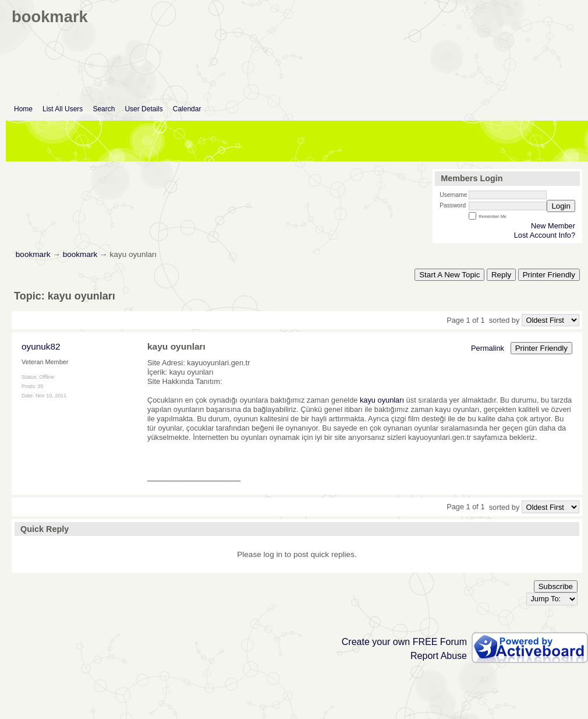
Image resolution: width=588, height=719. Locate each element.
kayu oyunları (382, 400)
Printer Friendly (549, 275)
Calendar (187, 109)
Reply (501, 275)
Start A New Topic (449, 275)
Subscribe (556, 586)
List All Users (63, 109)
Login (561, 206)
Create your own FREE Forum (404, 642)
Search (104, 109)
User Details (144, 109)
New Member (553, 226)
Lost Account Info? (545, 235)
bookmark (33, 254)
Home (23, 109)
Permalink (488, 348)
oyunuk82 (41, 346)
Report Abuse (439, 656)
